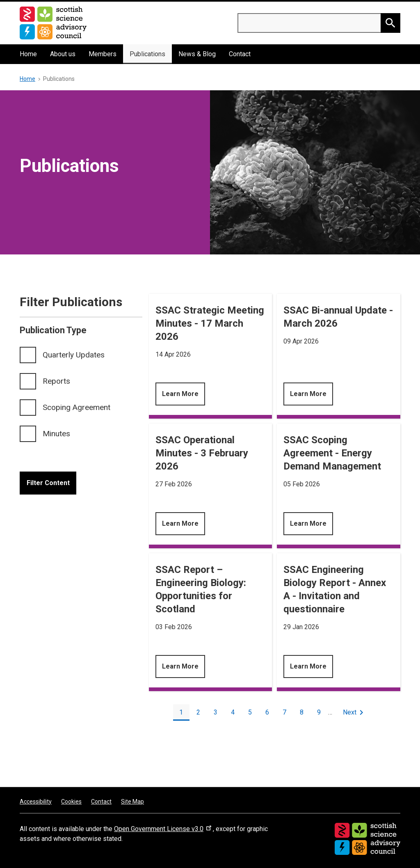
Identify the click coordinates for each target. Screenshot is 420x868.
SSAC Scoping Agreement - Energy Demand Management (332, 453)
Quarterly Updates (74, 355)
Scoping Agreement (76, 407)
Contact (240, 54)
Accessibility (36, 802)
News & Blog (197, 54)
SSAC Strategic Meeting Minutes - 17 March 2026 (210, 323)
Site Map (132, 802)
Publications (147, 54)
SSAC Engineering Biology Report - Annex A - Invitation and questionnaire (335, 589)
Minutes (56, 434)
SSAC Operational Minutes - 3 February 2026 (202, 453)
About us (63, 54)
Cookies (71, 802)
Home (28, 54)
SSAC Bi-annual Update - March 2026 (338, 317)
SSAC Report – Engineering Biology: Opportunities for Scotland (201, 589)
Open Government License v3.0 (163, 829)
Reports (56, 381)
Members (103, 54)
